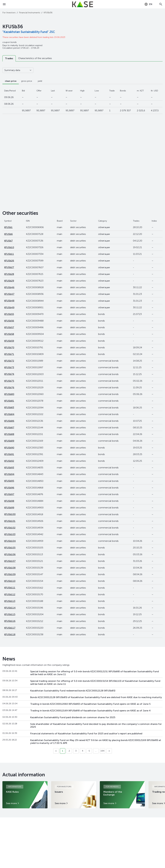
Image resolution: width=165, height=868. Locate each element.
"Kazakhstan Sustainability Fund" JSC (29, 32)
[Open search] (161, 4)
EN (148, 4)
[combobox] (148, 4)
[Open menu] (4, 4)
